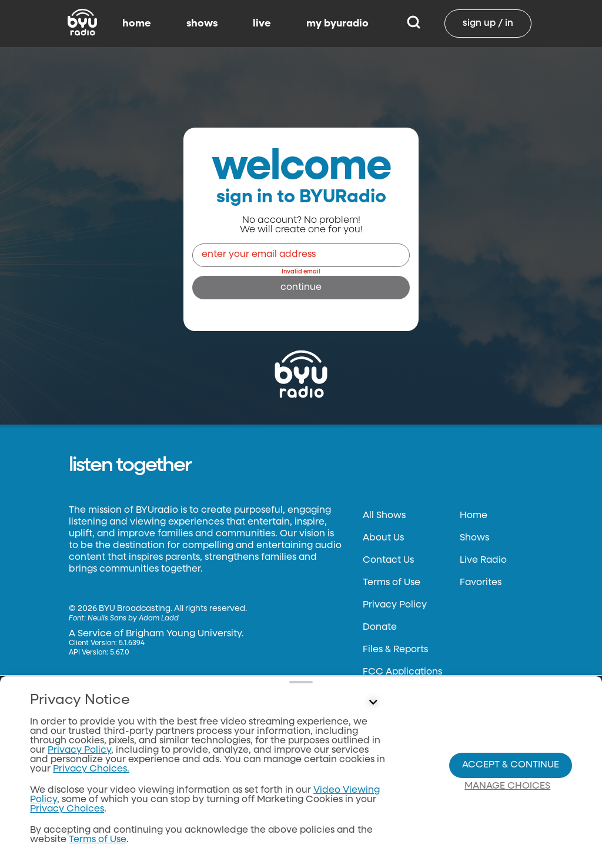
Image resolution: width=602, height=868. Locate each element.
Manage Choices (507, 786)
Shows (474, 538)
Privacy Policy (395, 605)
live (262, 24)
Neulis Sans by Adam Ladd (133, 619)
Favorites (481, 583)
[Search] (414, 24)
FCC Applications (402, 672)
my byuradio (337, 24)
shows (202, 24)
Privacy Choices (67, 809)
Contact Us (388, 560)
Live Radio (483, 560)
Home (474, 516)
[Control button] (373, 703)
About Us (383, 538)
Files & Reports (395, 650)
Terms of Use (392, 583)
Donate (380, 627)
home (137, 24)
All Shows (384, 516)
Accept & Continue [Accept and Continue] (511, 765)
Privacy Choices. (91, 769)
